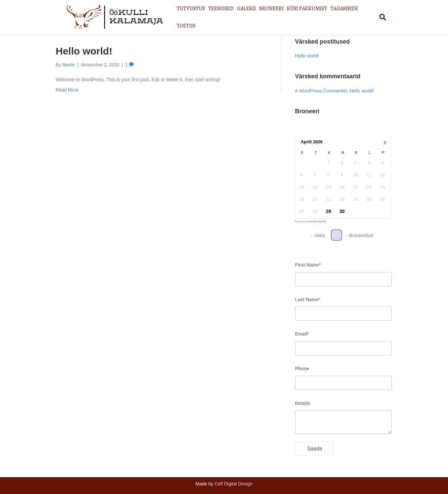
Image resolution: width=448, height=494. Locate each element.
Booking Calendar (317, 221)
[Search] (388, 16)
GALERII (249, 16)
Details (303, 403)
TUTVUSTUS (193, 16)
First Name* (308, 265)
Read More (67, 90)
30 (342, 211)
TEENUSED (223, 16)
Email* (302, 334)
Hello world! (84, 51)
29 (328, 211)
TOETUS (373, 16)
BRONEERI (274, 16)
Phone (302, 369)
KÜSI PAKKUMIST (309, 16)
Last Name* (308, 300)
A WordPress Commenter (321, 91)
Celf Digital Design (234, 484)
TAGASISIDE (347, 16)
